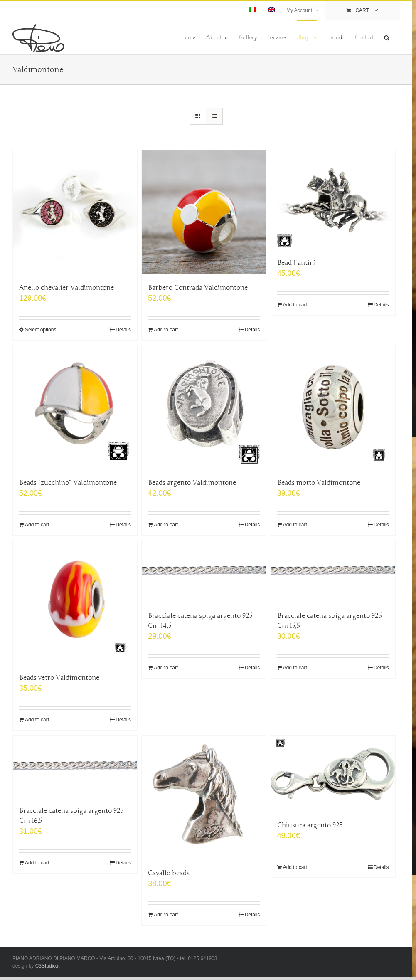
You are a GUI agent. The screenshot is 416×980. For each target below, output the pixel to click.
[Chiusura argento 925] (333, 774)
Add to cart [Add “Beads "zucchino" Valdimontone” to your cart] (37, 525)
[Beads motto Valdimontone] (333, 407)
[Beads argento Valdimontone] (204, 407)
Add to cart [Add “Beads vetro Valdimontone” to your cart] (37, 720)
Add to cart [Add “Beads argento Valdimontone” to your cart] (166, 525)
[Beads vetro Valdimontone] (75, 602)
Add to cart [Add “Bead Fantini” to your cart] (295, 305)
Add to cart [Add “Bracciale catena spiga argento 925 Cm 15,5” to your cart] (295, 668)
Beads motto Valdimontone (319, 483)
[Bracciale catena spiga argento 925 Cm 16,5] (75, 767)
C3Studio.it (48, 966)
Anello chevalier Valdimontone (66, 288)
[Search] (387, 37)
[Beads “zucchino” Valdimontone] (75, 407)
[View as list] (214, 116)
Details (123, 330)
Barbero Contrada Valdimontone (198, 288)
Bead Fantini (297, 263)
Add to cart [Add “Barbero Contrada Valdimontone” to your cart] (166, 330)
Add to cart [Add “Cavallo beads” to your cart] (166, 915)
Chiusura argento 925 (310, 825)
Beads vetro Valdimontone (59, 678)
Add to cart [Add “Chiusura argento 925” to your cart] (295, 867)
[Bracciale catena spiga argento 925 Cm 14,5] (204, 571)
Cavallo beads (169, 873)
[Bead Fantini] (333, 200)
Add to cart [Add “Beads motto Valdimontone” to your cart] (295, 525)
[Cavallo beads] (204, 798)
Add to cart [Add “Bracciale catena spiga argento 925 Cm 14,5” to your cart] (166, 668)
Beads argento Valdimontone (192, 483)
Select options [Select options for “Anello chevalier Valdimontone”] (41, 330)
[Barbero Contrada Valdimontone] (204, 212)
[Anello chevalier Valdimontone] (75, 212)
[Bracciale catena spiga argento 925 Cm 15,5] (333, 571)
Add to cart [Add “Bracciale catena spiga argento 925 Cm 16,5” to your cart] (37, 863)
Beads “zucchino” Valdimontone (68, 483)
